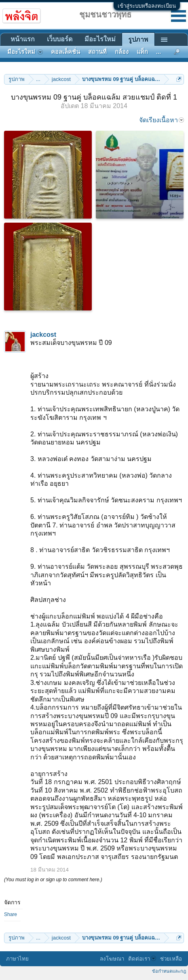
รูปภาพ (138, 39)
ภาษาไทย (17, 959)
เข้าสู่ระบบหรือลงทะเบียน (147, 6)
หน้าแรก (23, 39)
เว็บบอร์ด (60, 39)
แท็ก (142, 52)
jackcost (43, 335)
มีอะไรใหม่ (100, 39)
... (158, 52)
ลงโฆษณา (112, 959)
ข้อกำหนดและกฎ (169, 971)
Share (11, 914)
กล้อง (122, 52)
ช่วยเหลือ (171, 959)
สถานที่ (97, 52)
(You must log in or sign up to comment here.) (53, 880)
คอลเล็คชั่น (65, 52)
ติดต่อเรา (142, 959)
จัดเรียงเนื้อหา (162, 120)
